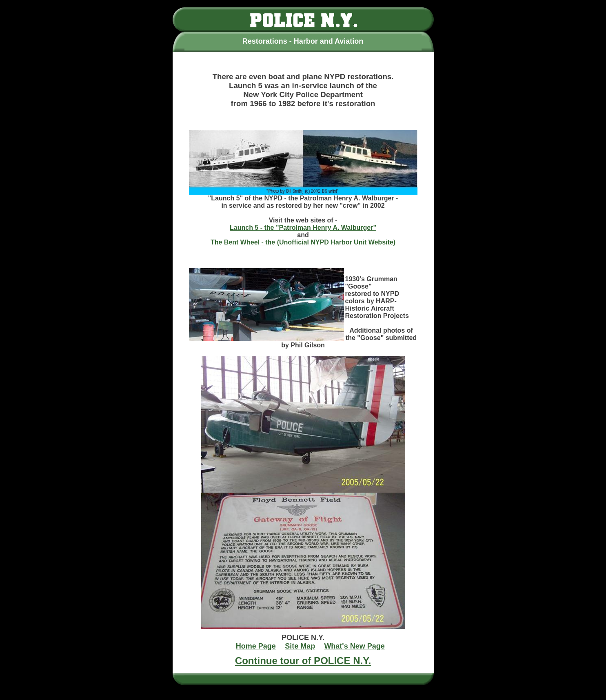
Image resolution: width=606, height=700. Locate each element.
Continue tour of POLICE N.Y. (303, 661)
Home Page (256, 646)
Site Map (300, 646)
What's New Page (354, 646)
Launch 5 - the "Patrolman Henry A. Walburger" (303, 228)
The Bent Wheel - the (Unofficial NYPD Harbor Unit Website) (303, 242)
